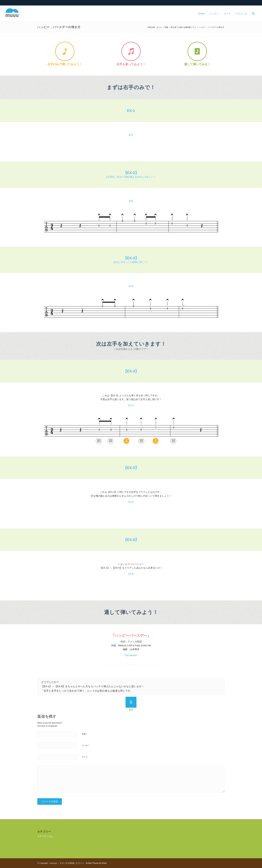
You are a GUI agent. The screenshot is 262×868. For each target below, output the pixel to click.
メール (86, 745)
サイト (85, 757)
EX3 (131, 286)
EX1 (131, 135)
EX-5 (131, 502)
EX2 (131, 201)
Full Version (131, 655)
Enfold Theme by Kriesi (96, 863)
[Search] (253, 14)
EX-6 (131, 574)
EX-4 (131, 405)
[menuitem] (202, 14)
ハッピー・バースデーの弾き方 (59, 27)
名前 (85, 734)
